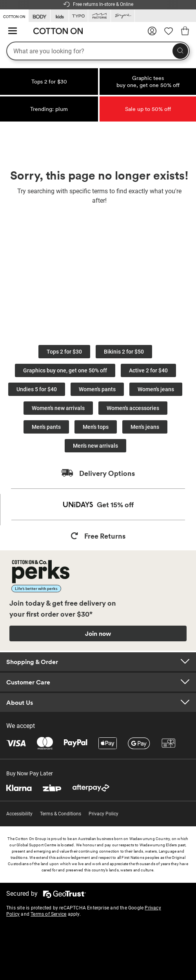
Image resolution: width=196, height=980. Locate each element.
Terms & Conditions (61, 814)
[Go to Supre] (123, 16)
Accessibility (19, 814)
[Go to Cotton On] (14, 15)
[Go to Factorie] (99, 16)
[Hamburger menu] (13, 31)
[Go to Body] (39, 16)
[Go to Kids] (60, 16)
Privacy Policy (103, 814)
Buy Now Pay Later (30, 773)
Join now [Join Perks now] (98, 633)
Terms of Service (48, 914)
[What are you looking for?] (98, 51)
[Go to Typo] (78, 16)
